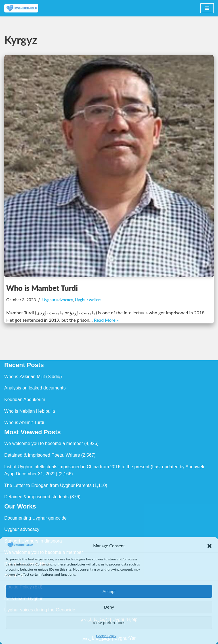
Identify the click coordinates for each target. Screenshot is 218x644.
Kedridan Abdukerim (25, 400)
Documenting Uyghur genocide (35, 518)
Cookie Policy (106, 636)
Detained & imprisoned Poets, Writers (42, 455)
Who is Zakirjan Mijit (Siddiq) (33, 377)
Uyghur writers (89, 300)
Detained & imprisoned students (36, 497)
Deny (109, 607)
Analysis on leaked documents (35, 388)
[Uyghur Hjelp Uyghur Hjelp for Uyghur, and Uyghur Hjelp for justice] (21, 8)
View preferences (109, 623)
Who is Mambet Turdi (42, 288)
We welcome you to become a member (44, 444)
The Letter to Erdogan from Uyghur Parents (48, 485)
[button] (209, 546)
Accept (109, 591)
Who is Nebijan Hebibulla (30, 411)
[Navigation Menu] (207, 8)
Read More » (107, 320)
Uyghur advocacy (58, 300)
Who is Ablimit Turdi (24, 423)
